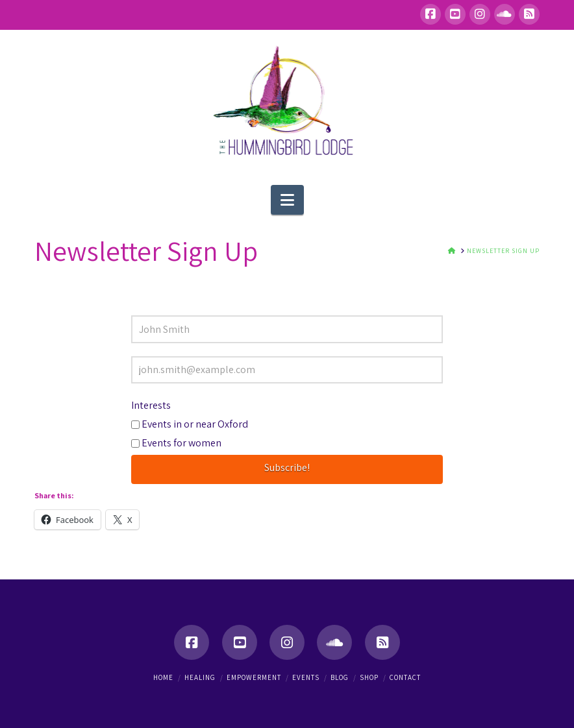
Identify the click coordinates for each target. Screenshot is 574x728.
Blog (340, 677)
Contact (405, 677)
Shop (369, 677)
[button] (287, 200)
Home (163, 677)
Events (306, 677)
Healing (200, 677)
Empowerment (254, 677)
